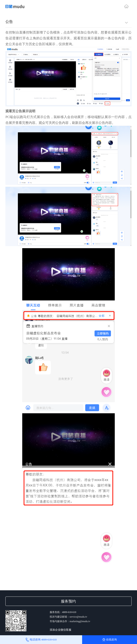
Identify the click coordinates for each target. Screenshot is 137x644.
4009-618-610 (69, 612)
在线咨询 (110, 640)
